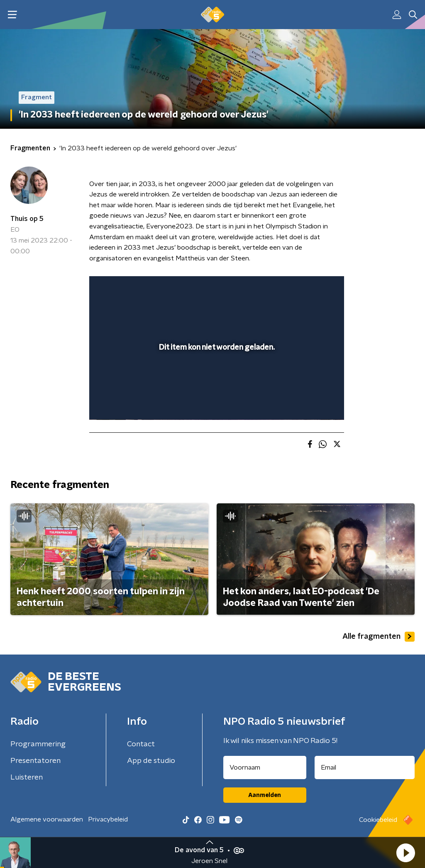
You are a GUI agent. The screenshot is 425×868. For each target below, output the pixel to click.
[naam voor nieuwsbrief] (265, 767)
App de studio (151, 761)
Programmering (38, 744)
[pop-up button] (309, 402)
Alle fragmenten (379, 637)
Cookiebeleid (378, 820)
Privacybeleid (108, 819)
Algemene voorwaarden (47, 819)
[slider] (215, 380)
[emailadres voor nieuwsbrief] (365, 767)
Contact (141, 744)
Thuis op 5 (27, 219)
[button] (405, 853)
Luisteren (27, 777)
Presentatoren (35, 761)
